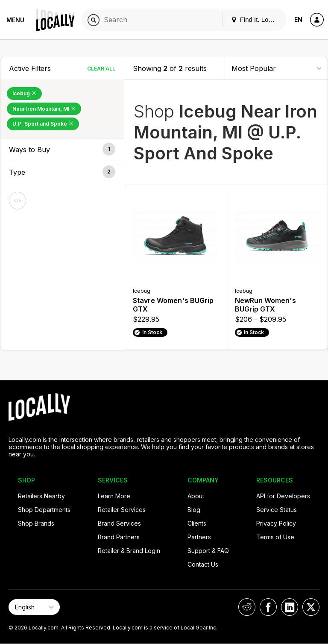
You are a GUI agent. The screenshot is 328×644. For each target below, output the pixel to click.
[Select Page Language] (34, 607)
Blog (194, 510)
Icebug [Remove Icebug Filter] (24, 93)
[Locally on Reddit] (247, 607)
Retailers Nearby (41, 496)
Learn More (114, 496)
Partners (199, 537)
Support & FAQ (208, 551)
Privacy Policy (276, 523)
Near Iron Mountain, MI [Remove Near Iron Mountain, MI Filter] (44, 109)
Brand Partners (119, 537)
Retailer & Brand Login (129, 551)
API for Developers (283, 496)
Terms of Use (275, 537)
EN (298, 19)
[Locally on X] (311, 607)
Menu (15, 20)
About (196, 496)
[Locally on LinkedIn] (290, 607)
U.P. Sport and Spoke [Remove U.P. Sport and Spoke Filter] (43, 124)
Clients (197, 523)
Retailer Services (122, 510)
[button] (62, 150)
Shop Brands (36, 523)
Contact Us (203, 564)
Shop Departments (44, 510)
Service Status (277, 510)
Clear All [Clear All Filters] (101, 69)
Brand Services (119, 523)
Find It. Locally (256, 19)
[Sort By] (276, 68)
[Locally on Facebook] (268, 607)
